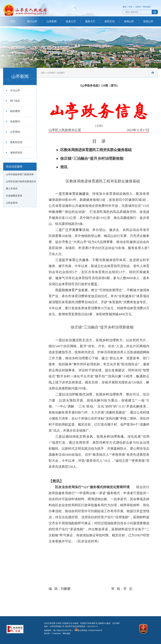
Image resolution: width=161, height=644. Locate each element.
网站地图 (147, 7)
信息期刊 (15, 121)
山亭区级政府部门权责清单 (20, 174)
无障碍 (138, 7)
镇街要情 (15, 111)
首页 (13, 21)
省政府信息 (16, 153)
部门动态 (15, 101)
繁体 (124, 7)
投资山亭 (148, 21)
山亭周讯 (15, 132)
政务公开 (71, 21)
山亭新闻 (52, 21)
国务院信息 (16, 142)
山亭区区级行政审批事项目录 (21, 182)
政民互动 (110, 21)
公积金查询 (12, 203)
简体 (131, 7)
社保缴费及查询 (14, 196)
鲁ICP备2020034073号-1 (63, 630)
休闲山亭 (129, 21)
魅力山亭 (32, 21)
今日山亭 (15, 90)
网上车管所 (12, 189)
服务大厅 (90, 21)
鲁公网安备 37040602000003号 (88, 630)
